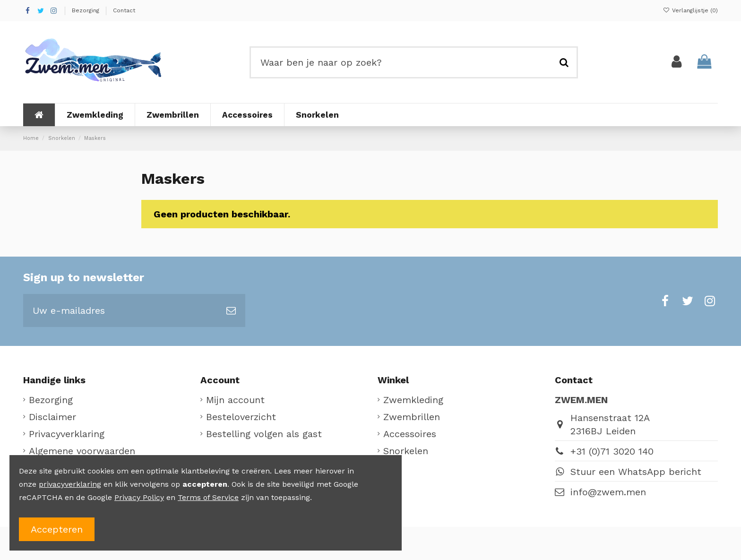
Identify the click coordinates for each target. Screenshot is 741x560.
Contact (124, 10)
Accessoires (410, 434)
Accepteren (57, 529)
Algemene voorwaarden (82, 451)
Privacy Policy (139, 497)
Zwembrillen (412, 417)
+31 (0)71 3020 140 (612, 451)
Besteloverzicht (241, 417)
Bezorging (86, 10)
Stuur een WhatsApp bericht (636, 472)
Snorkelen (406, 451)
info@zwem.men (608, 492)
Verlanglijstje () (690, 10)
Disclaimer (52, 417)
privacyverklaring (70, 484)
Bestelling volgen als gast (264, 434)
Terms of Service (208, 497)
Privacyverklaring (67, 434)
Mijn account (235, 400)
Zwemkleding (413, 400)
